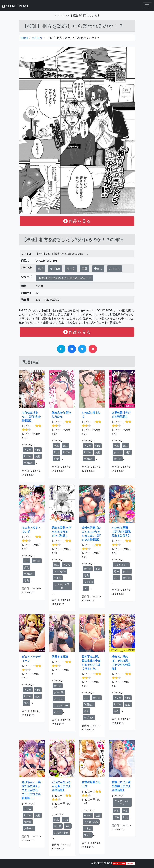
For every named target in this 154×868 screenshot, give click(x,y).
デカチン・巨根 (62, 586)
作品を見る (77, 221)
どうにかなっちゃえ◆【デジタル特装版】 (61, 786)
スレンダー (60, 571)
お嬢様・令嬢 (61, 832)
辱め (56, 446)
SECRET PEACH (16, 6)
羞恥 (65, 446)
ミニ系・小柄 (91, 822)
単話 (40, 269)
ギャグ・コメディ (122, 802)
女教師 (28, 822)
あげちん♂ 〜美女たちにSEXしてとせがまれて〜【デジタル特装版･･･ (31, 790)
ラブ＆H (55, 269)
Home (24, 38)
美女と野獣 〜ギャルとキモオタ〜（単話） (62, 531)
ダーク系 (59, 692)
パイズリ (37, 38)
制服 (38, 450)
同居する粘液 (60, 657)
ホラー (58, 712)
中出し (98, 269)
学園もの (29, 463)
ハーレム (59, 699)
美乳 (38, 456)
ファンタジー (121, 565)
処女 (56, 459)
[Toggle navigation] (147, 6)
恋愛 (26, 580)
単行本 (28, 456)
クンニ (28, 450)
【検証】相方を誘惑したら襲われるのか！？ (64, 278)
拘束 (56, 819)
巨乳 (85, 269)
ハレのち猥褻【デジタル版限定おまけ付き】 (121, 531)
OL (86, 588)
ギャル (67, 565)
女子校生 (29, 828)
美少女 (71, 269)
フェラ (88, 835)
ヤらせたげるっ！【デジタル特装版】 (31, 416)
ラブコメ (89, 717)
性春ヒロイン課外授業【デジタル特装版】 (121, 786)
